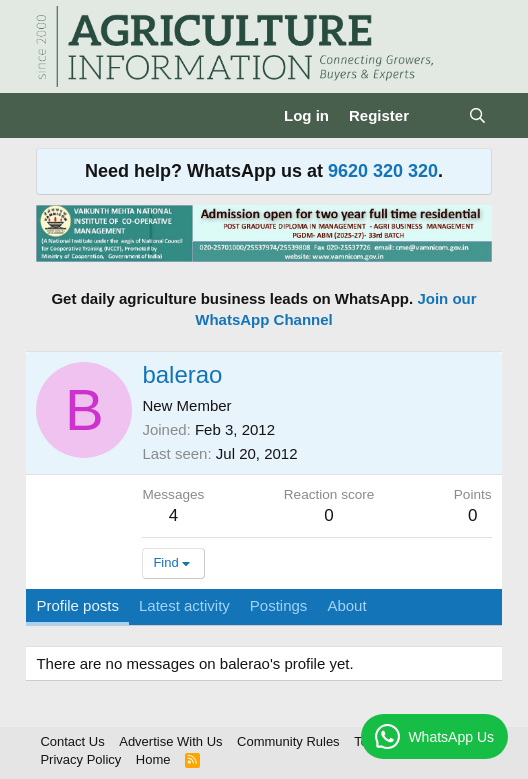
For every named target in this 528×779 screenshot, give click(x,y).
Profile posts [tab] (77, 605)
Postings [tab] (279, 605)
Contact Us (72, 741)
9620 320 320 (383, 171)
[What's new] (438, 115)
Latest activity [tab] (184, 605)
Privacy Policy (80, 759)
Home (153, 759)
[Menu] (53, 116)
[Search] (477, 115)
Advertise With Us (170, 741)
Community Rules (288, 741)
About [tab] (346, 605)
